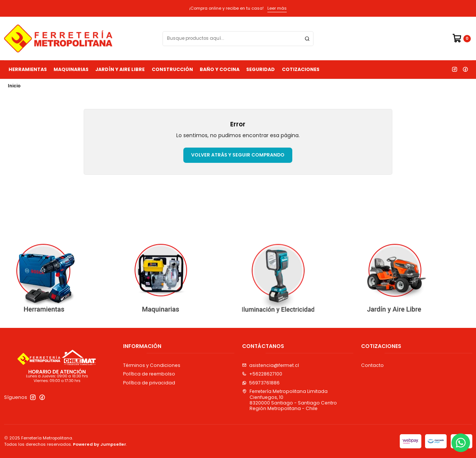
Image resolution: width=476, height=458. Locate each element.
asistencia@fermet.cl (271, 365)
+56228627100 (262, 374)
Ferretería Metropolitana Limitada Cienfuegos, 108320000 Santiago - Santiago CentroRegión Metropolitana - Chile (290, 400)
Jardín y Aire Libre (120, 69)
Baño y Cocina (220, 69)
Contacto (372, 365)
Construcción (172, 69)
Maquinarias (71, 69)
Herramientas (28, 69)
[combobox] (238, 39)
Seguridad (260, 69)
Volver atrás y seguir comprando (238, 155)
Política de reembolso (149, 374)
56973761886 (261, 383)
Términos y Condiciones (152, 365)
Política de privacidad (149, 383)
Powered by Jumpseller (99, 444)
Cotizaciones (301, 69)
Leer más (277, 8)
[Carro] (461, 38)
